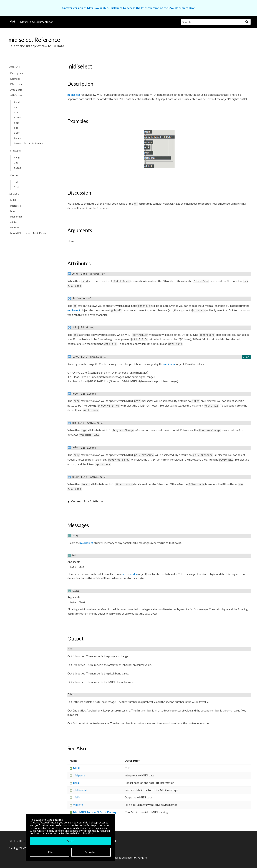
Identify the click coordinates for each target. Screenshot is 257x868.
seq (124, 574)
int (16, 163)
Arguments (16, 90)
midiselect (74, 95)
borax (13, 211)
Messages (16, 151)
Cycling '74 (141, 858)
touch (17, 138)
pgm (16, 128)
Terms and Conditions (121, 858)
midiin (13, 222)
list (17, 187)
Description (17, 73)
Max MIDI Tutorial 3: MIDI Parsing (29, 233)
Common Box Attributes (28, 144)
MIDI (13, 200)
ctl (16, 113)
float (17, 168)
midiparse (16, 206)
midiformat (16, 217)
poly (17, 133)
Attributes (16, 95)
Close (50, 852)
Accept (70, 841)
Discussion (16, 84)
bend (17, 102)
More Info (91, 852)
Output (15, 175)
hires (17, 118)
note (17, 123)
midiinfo (15, 228)
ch (15, 107)
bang (17, 158)
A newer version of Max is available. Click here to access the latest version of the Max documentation (128, 8)
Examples (15, 79)
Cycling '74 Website (21, 848)
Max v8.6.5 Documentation (37, 22)
